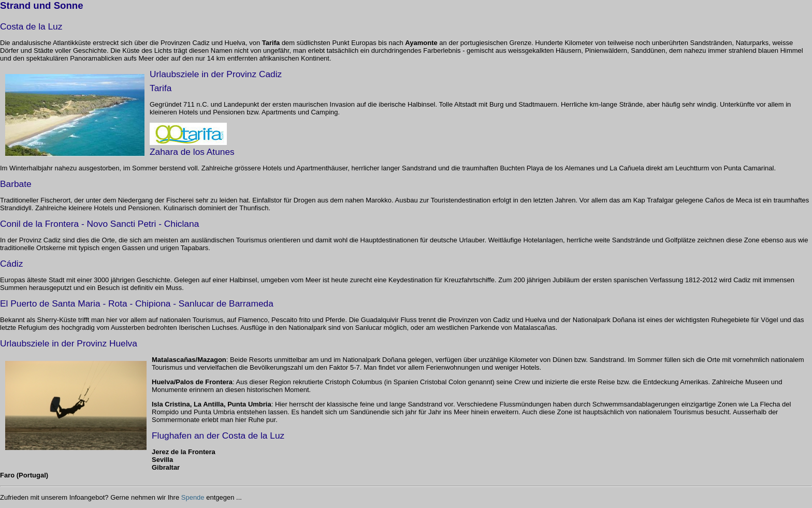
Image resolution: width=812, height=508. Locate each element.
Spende (193, 497)
